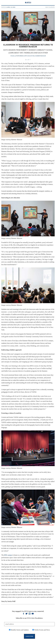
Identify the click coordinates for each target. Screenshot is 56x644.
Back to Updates (50, 7)
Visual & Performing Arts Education (22, 56)
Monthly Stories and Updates (19, 630)
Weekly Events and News (42, 630)
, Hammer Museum (40, 56)
